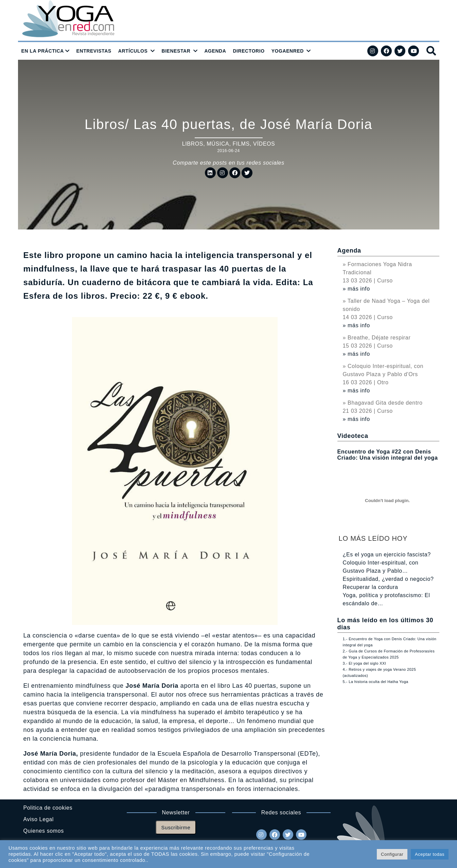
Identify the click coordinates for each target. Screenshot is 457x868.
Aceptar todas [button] (430, 854)
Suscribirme (176, 827)
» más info (356, 289)
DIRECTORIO (249, 51)
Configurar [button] (392, 854)
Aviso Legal (39, 819)
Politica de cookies (48, 808)
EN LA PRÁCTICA (43, 51)
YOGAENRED (288, 51)
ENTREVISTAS (94, 51)
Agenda (349, 251)
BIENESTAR (176, 51)
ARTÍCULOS (133, 51)
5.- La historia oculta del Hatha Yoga (376, 682)
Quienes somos (44, 831)
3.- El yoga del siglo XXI (365, 663)
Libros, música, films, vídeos (229, 144)
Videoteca (353, 436)
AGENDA (215, 51)
